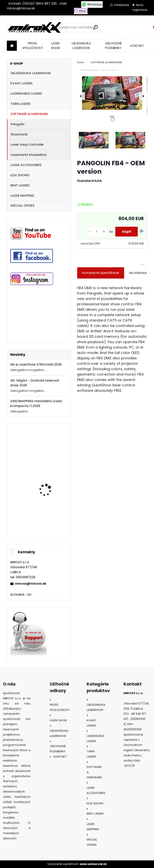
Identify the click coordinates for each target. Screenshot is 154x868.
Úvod (80, 62)
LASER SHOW (56, 46)
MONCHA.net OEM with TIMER (49, 523)
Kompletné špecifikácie (101, 273)
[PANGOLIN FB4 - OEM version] (112, 93)
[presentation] (81, 96)
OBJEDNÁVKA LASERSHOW (81, 46)
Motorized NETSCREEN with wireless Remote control (48, 454)
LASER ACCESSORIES (26, 165)
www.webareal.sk (93, 864)
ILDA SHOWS (20, 175)
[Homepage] (12, 46)
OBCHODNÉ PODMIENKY (113, 46)
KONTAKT (137, 46)
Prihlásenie (122, 5)
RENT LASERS (20, 185)
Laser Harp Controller (27, 145)
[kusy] (94, 232)
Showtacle (19, 134)
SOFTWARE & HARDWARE (29, 114)
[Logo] (34, 27)
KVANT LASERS (22, 83)
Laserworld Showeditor (29, 155)
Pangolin (18, 124)
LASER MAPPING (22, 196)
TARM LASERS (21, 104)
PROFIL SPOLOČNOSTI (33, 46)
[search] (96, 27)
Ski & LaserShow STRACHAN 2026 (36, 364)
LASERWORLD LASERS (26, 94)
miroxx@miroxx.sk (31, 584)
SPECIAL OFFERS (22, 206)
